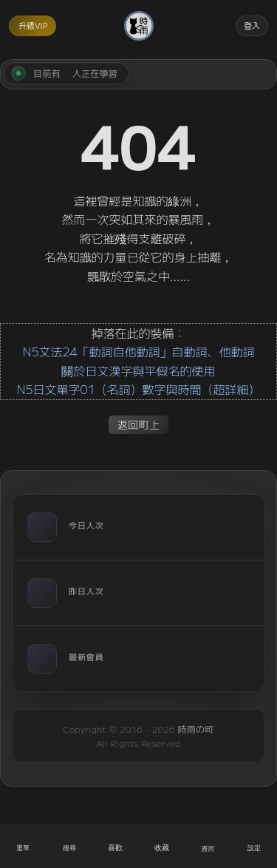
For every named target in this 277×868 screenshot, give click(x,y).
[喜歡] (116, 846)
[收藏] (162, 846)
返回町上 (139, 424)
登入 (252, 25)
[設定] (254, 846)
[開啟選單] (23, 846)
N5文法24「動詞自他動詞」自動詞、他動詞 (138, 351)
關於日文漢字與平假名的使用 (138, 370)
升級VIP (33, 25)
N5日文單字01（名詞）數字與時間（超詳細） (138, 389)
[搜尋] (70, 846)
